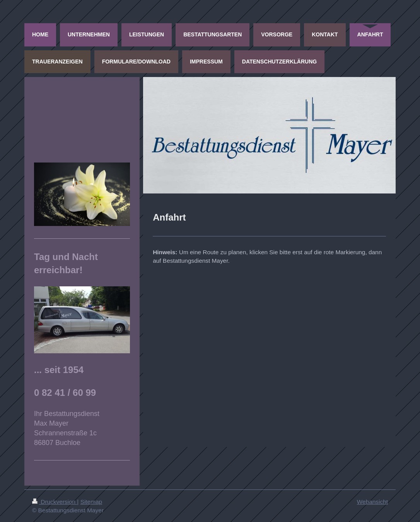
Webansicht (372, 502)
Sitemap (91, 502)
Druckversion (55, 502)
